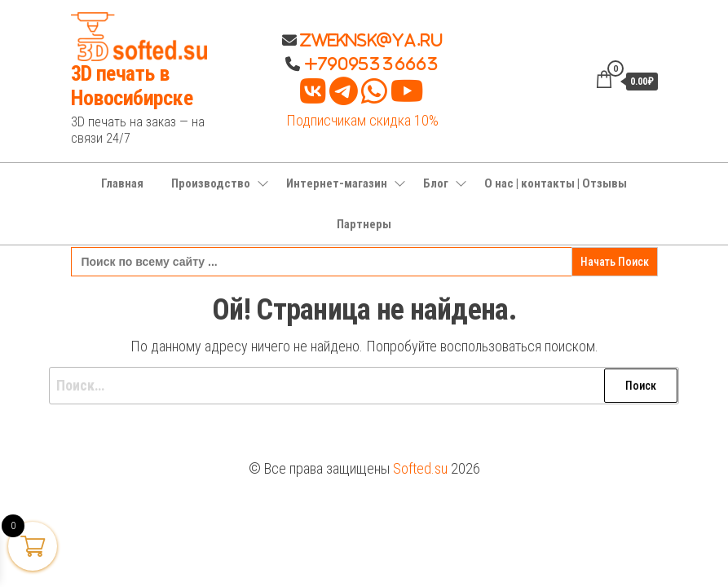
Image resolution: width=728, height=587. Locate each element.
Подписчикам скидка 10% (362, 120)
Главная (122, 183)
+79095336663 (372, 64)
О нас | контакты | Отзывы (556, 183)
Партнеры (364, 224)
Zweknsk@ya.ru (370, 40)
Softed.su (420, 468)
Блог (436, 183)
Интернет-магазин (337, 183)
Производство (211, 183)
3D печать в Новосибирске (132, 86)
